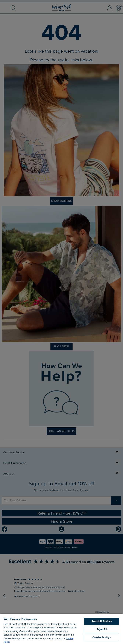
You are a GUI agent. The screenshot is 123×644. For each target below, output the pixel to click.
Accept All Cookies (102, 621)
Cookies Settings (102, 637)
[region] (61, 629)
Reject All (102, 629)
